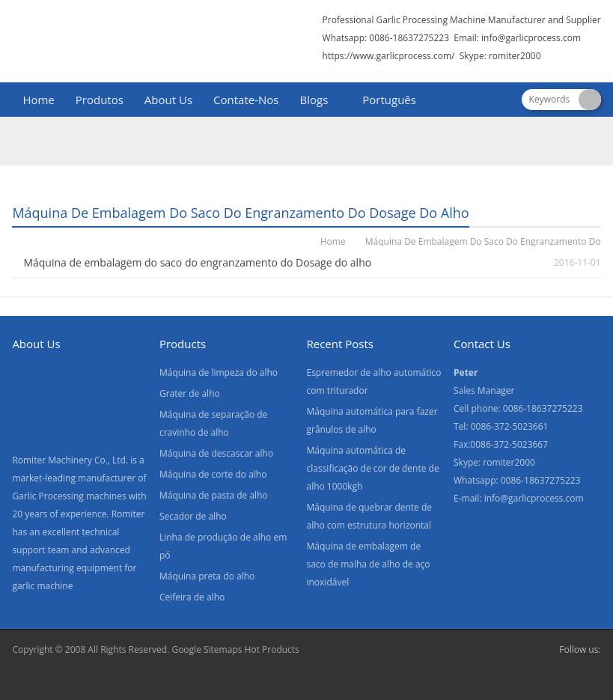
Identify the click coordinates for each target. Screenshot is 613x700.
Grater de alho (190, 393)
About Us (168, 100)
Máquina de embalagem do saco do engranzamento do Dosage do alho (197, 262)
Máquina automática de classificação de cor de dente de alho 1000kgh (372, 468)
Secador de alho (193, 516)
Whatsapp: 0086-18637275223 (386, 38)
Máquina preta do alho (207, 576)
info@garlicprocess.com (531, 38)
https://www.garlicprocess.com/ (389, 56)
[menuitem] (382, 101)
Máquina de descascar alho (216, 453)
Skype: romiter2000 (500, 56)
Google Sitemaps (207, 649)
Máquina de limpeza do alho (219, 372)
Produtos (100, 100)
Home (38, 100)
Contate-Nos (246, 100)
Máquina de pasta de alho (214, 495)
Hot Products (272, 649)
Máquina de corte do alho (213, 474)
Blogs (314, 100)
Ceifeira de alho (192, 597)
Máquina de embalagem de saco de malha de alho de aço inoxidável (368, 564)
